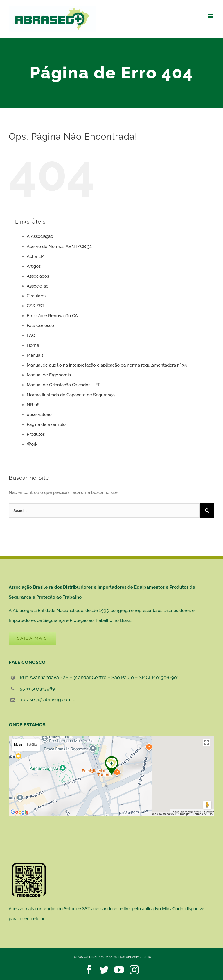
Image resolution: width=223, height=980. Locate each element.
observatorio (39, 415)
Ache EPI (36, 256)
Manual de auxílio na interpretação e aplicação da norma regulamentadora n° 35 (107, 365)
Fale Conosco (40, 326)
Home (33, 345)
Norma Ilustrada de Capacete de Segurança (71, 395)
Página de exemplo (46, 424)
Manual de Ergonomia (49, 375)
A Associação (40, 236)
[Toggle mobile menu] (211, 16)
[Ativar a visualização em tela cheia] (207, 743)
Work (32, 444)
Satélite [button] (32, 745)
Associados (38, 276)
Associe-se (38, 286)
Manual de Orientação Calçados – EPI (64, 385)
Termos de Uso (203, 814)
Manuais (35, 355)
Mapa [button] (18, 745)
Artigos (34, 266)
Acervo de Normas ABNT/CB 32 (59, 247)
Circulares (37, 296)
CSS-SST (36, 306)
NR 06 (33, 405)
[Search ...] (104, 510)
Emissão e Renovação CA (52, 316)
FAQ (31, 335)
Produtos (36, 434)
